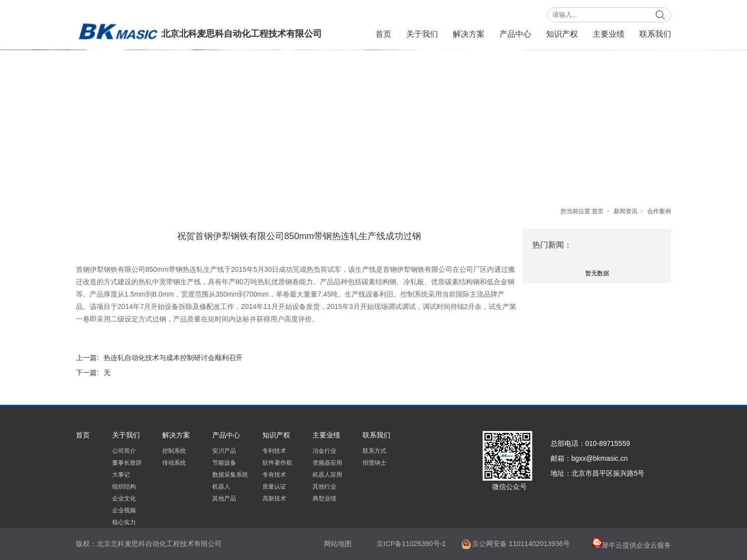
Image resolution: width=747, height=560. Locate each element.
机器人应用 (327, 475)
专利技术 (274, 451)
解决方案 (469, 34)
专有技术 (274, 475)
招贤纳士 (374, 463)
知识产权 (562, 34)
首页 (383, 34)
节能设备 (224, 463)
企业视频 (124, 510)
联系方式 (374, 451)
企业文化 (124, 498)
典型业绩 (324, 498)
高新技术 (274, 498)
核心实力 (124, 522)
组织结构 (124, 487)
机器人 (221, 487)
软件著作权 (277, 463)
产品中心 (515, 34)
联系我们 (655, 34)
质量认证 (274, 487)
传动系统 (174, 463)
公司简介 (124, 451)
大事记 (121, 475)
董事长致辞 (127, 463)
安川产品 (224, 451)
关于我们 (422, 34)
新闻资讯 (625, 211)
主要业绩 (609, 34)
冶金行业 (324, 451)
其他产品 (224, 498)
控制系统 (174, 451)
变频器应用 (327, 463)
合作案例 (659, 211)
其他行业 (324, 487)
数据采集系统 (230, 475)
